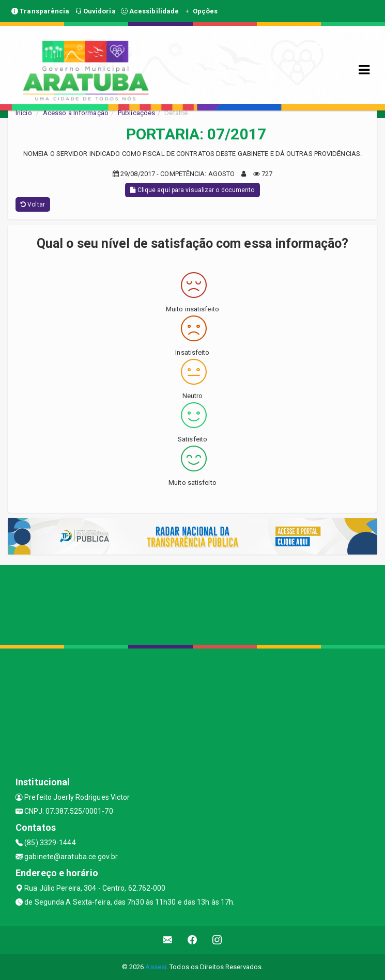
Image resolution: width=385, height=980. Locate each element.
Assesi (156, 967)
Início (24, 113)
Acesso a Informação (76, 113)
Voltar (33, 204)
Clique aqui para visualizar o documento (192, 190)
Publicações (136, 113)
